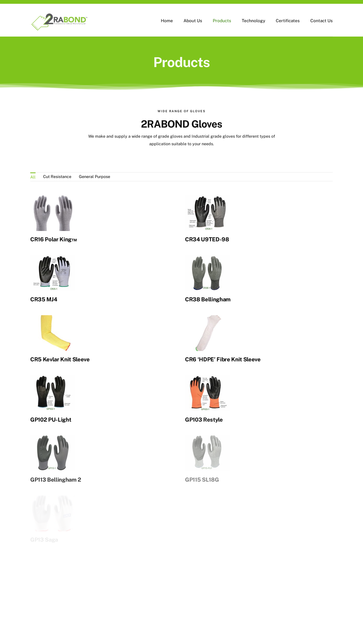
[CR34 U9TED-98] (196, 199)
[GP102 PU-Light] (60, 365)
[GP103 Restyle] (204, 365)
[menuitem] (33, 177)
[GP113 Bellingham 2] (76, 417)
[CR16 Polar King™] (53, 199)
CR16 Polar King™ (54, 239)
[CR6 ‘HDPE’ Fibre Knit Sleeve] (188, 312)
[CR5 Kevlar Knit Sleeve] (84, 304)
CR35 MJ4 (59, 292)
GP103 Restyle (200, 405)
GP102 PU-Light (58, 405)
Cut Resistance (57, 177)
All (33, 177)
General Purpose (95, 177)
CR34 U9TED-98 (195, 239)
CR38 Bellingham (212, 292)
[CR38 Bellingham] (211, 251)
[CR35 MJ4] (68, 251)
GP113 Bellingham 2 (79, 458)
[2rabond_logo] (59, 13)
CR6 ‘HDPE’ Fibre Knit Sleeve (203, 353)
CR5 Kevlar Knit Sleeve (91, 344)
